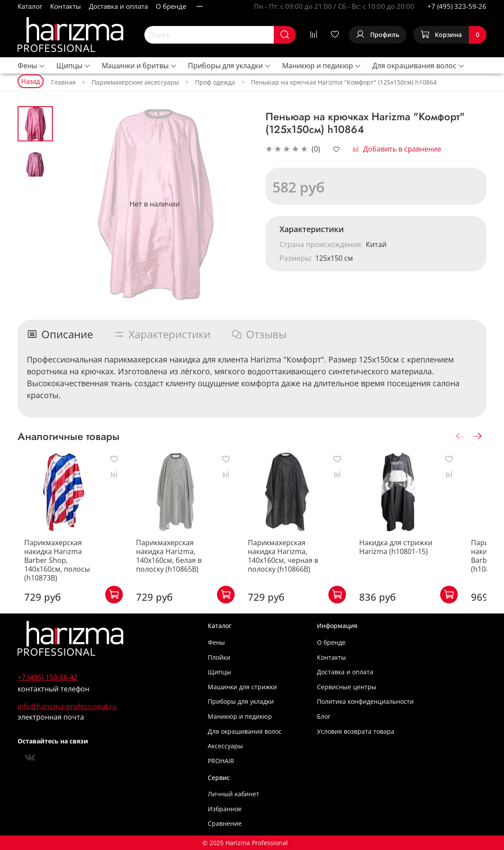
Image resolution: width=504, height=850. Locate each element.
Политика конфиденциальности (365, 701)
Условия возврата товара (356, 731)
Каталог (30, 6)
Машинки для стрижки (242, 687)
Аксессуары (225, 746)
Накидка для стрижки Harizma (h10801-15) (416, 556)
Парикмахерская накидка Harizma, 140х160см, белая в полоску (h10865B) (182, 565)
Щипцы (74, 66)
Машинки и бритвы (139, 66)
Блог (324, 716)
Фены (31, 66)
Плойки (219, 657)
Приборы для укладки (230, 66)
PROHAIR (221, 761)
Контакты (66, 6)
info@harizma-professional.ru (67, 706)
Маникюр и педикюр (322, 66)
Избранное (225, 809)
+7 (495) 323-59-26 (457, 6)
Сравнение (225, 823)
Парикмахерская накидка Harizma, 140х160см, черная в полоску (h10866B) (302, 565)
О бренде (171, 6)
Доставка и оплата (118, 6)
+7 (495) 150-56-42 (48, 677)
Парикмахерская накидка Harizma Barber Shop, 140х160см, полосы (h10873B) (61, 565)
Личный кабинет (234, 794)
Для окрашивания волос (419, 66)
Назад (31, 81)
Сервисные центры (347, 687)
